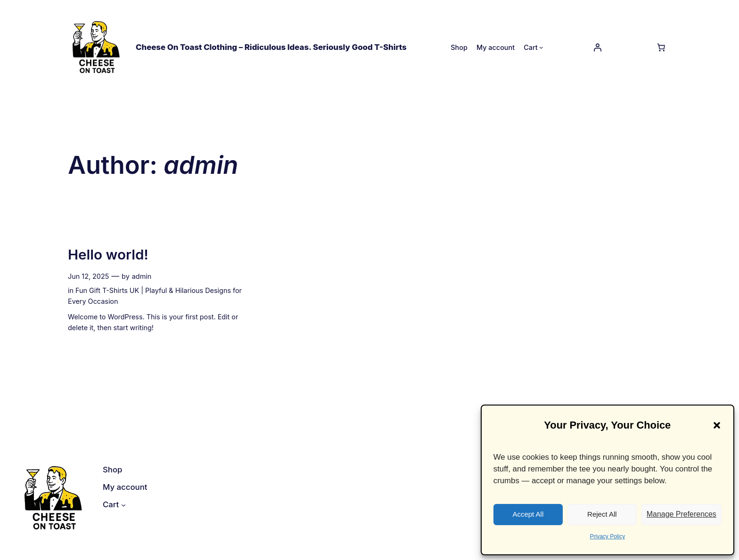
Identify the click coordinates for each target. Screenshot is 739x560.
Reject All (602, 514)
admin (142, 276)
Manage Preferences (682, 514)
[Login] (597, 47)
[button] (717, 425)
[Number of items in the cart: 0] (661, 47)
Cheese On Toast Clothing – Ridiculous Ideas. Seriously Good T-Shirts (271, 47)
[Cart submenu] (541, 47)
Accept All (528, 514)
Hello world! (108, 255)
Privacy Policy (607, 536)
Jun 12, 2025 (88, 276)
